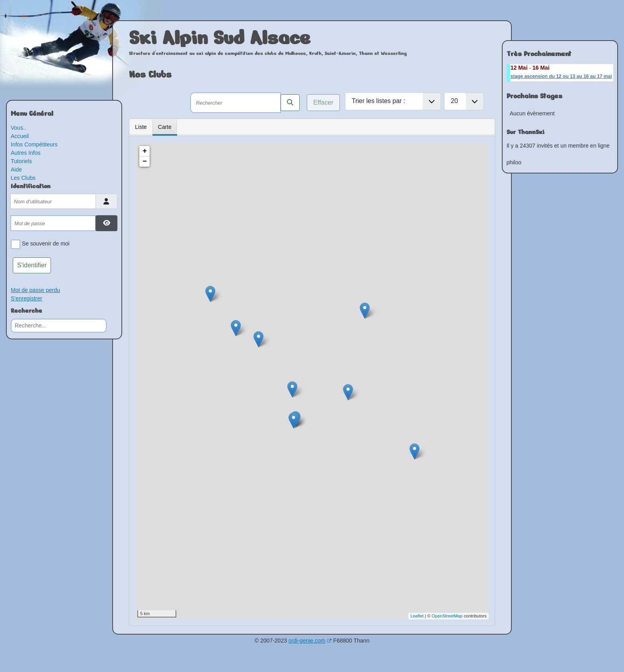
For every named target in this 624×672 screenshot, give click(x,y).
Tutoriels (21, 161)
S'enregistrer (26, 298)
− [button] (145, 162)
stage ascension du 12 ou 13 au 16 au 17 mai (561, 76)
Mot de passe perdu (35, 290)
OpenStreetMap (447, 616)
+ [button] (145, 151)
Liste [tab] (141, 127)
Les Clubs (23, 178)
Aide (16, 169)
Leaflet (417, 616)
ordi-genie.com (310, 641)
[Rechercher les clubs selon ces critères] (290, 103)
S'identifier (32, 265)
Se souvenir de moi (44, 244)
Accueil (20, 136)
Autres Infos (26, 153)
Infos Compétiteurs (34, 144)
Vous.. (19, 128)
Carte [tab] (165, 127)
